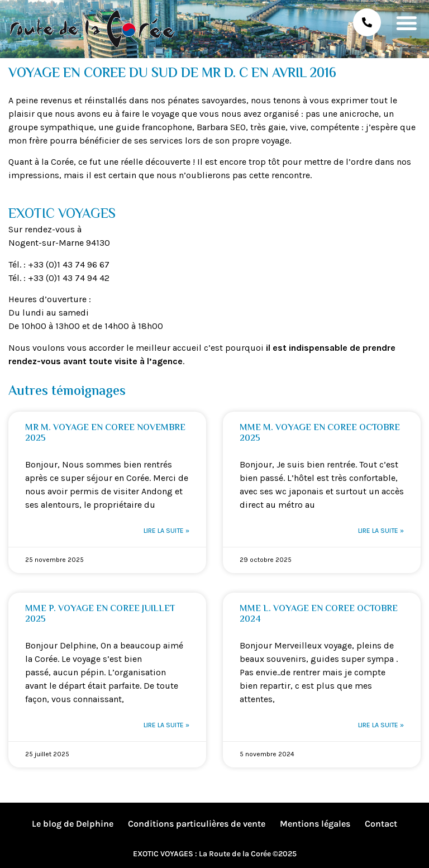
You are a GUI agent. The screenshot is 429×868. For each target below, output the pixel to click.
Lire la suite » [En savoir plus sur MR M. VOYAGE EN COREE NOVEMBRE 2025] (166, 531)
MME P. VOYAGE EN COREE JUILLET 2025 (100, 614)
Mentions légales (315, 824)
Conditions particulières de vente (197, 824)
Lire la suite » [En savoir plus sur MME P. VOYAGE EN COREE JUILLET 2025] (166, 725)
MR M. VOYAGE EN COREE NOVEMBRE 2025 (105, 433)
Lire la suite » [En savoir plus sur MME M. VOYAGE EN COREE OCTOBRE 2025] (381, 531)
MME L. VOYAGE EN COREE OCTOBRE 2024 (319, 614)
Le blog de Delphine (73, 824)
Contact (381, 824)
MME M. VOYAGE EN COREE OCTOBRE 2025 (320, 433)
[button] (406, 23)
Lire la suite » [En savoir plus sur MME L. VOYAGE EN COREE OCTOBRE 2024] (381, 725)
